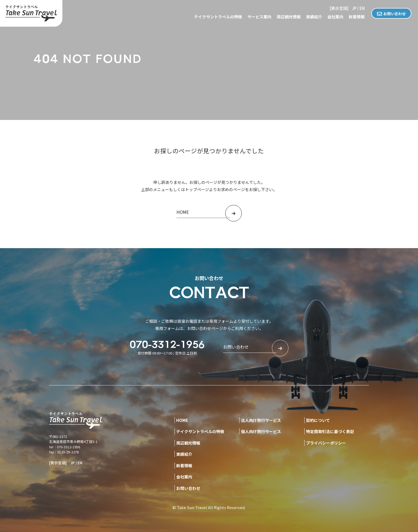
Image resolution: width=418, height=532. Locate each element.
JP (354, 8)
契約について (318, 420)
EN (362, 8)
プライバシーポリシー (326, 443)
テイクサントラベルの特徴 (218, 17)
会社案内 (335, 17)
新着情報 (357, 17)
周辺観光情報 (289, 17)
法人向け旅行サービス (261, 420)
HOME (182, 420)
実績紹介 (314, 17)
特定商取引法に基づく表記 (330, 431)
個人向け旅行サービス (261, 431)
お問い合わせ (395, 14)
